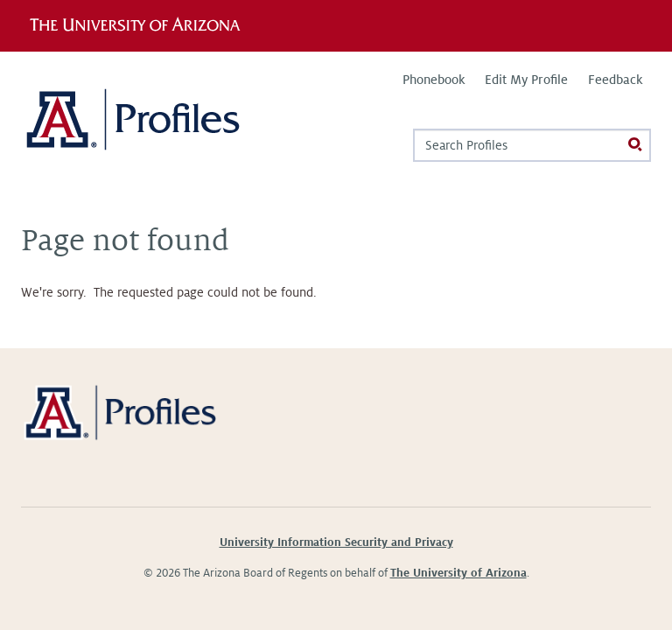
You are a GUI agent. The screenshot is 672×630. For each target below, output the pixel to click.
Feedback (615, 80)
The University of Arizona (458, 573)
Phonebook (434, 80)
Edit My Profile (526, 80)
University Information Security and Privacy (336, 542)
